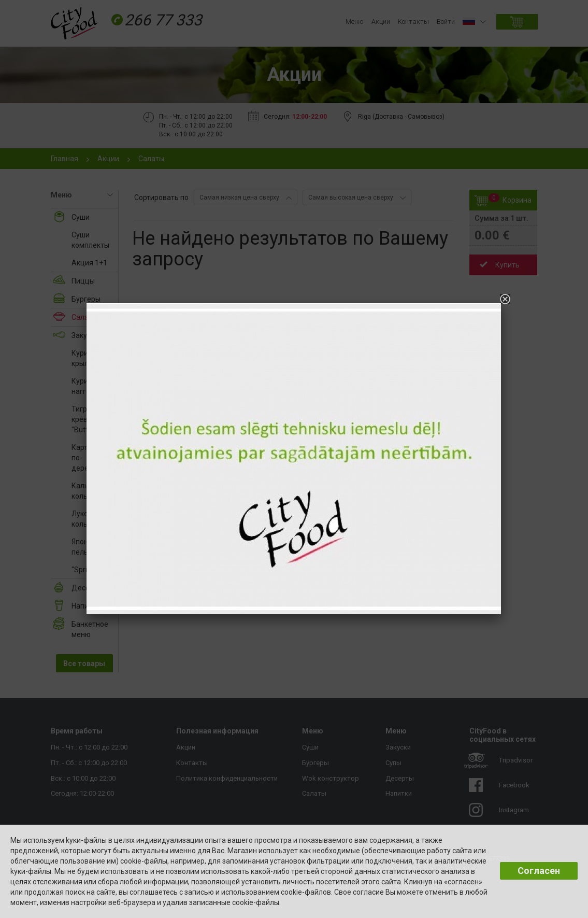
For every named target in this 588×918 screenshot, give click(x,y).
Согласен (539, 871)
